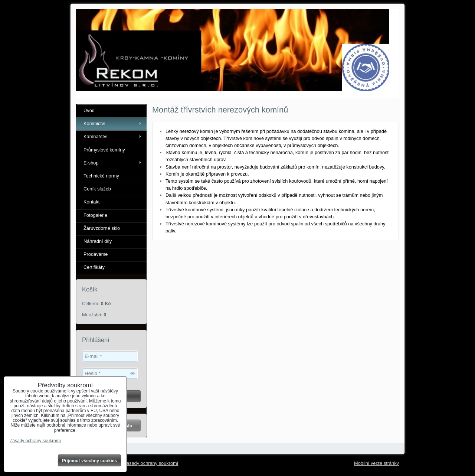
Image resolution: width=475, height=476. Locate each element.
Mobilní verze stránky (376, 463)
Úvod (89, 110)
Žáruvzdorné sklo (102, 228)
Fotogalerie (95, 215)
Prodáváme (96, 254)
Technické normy (101, 176)
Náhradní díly (98, 241)
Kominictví (94, 123)
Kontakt (91, 202)
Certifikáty (94, 267)
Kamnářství (96, 136)
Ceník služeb (97, 189)
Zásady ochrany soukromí (151, 463)
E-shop (91, 163)
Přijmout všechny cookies (89, 461)
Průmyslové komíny (104, 150)
